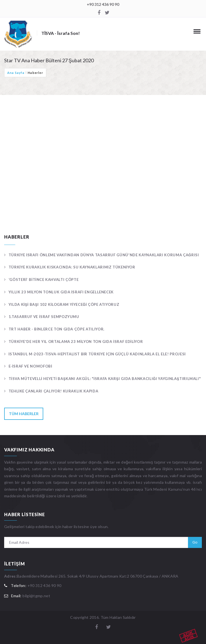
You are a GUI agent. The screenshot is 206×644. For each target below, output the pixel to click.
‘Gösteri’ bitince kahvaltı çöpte (44, 280)
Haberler (35, 73)
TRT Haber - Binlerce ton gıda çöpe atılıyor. (57, 329)
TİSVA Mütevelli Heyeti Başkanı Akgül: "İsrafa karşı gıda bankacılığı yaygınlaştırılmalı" (105, 379)
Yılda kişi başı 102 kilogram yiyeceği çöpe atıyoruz (64, 304)
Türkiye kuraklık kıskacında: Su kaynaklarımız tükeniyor (72, 267)
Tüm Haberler (24, 414)
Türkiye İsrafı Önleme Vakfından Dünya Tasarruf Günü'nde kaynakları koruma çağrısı (104, 255)
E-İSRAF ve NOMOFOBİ (30, 366)
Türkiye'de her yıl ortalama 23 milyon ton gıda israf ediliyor (76, 342)
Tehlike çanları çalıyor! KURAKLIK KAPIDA (54, 391)
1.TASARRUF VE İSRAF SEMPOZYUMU (44, 317)
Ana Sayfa (16, 73)
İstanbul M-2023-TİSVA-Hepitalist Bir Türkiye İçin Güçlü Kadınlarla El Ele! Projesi (97, 354)
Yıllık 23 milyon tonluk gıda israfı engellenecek (61, 292)
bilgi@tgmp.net (36, 596)
